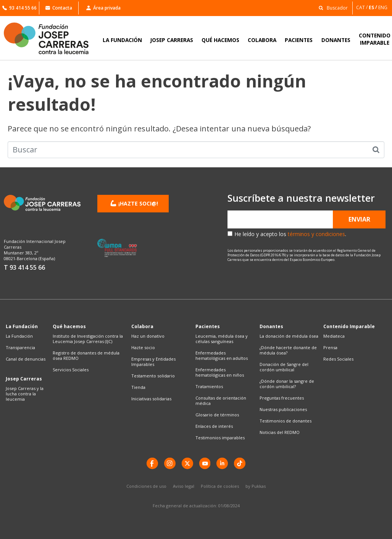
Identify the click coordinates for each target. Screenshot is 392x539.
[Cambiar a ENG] (383, 7)
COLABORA (262, 40)
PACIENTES (299, 40)
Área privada (103, 8)
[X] (187, 463)
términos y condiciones (316, 234)
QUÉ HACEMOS (220, 40)
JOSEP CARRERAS (172, 40)
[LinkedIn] (223, 463)
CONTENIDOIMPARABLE (375, 39)
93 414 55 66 (19, 8)
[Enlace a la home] (51, 38)
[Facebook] (152, 463)
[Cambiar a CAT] (362, 7)
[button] (331, 7)
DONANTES (336, 40)
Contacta (59, 8)
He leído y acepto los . (290, 234)
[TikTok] (240, 463)
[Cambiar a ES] (373, 7)
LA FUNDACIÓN (122, 40)
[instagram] (170, 463)
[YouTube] (205, 463)
